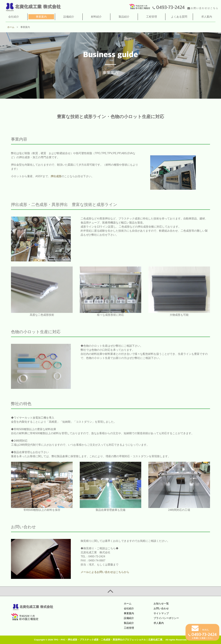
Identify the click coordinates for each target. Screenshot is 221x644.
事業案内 (129, 613)
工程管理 (129, 628)
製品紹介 (129, 623)
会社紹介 (129, 608)
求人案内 (159, 623)
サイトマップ (161, 613)
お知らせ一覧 (161, 603)
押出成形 (56, 176)
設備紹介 (129, 618)
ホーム (128, 603)
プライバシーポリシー (166, 618)
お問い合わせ (161, 608)
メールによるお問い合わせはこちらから (105, 572)
